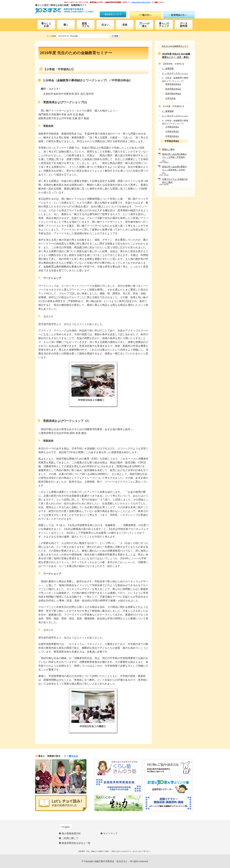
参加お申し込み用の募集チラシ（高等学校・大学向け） (175, 170)
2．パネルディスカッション (175, 73)
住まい (105, 25)
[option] (44, 776)
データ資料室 (184, 25)
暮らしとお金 (46, 25)
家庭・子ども (86, 25)
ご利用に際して (70, 838)
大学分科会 (171, 98)
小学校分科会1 (172, 127)
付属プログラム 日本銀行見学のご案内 (175, 181)
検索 (116, 36)
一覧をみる (72, 756)
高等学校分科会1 (173, 84)
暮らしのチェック (164, 25)
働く (66, 25)
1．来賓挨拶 (168, 68)
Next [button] (84, 778)
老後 (125, 25)
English (66, 827)
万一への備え (144, 25)
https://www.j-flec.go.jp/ (141, 2)
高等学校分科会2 (173, 89)
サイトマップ (110, 833)
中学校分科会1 (172, 136)
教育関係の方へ (179, 15)
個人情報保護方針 (71, 833)
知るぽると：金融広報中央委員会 (64, 11)
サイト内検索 (51, 36)
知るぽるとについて (113, 14)
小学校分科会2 (172, 131)
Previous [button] (38, 778)
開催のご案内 (168, 149)
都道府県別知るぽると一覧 (76, 843)
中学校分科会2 (172, 141)
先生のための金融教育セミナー (175, 46)
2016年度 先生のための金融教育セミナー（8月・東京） (176, 56)
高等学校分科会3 (173, 94)
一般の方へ (146, 15)
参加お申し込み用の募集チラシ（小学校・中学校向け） (175, 157)
